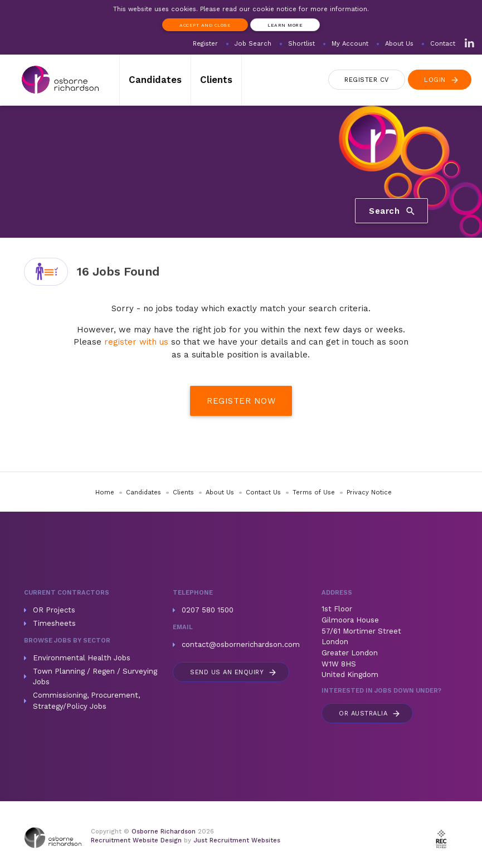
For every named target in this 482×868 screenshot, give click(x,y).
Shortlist (301, 44)
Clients (216, 80)
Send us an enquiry (234, 672)
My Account (350, 44)
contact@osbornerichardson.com (241, 644)
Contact (443, 44)
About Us (399, 44)
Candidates (155, 80)
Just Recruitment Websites (237, 840)
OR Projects (54, 610)
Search (393, 211)
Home (105, 492)
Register (205, 44)
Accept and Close (205, 25)
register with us (136, 342)
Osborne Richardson (164, 832)
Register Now (241, 401)
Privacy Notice (369, 492)
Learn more (285, 25)
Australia (370, 713)
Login (442, 80)
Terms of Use (314, 492)
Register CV (367, 80)
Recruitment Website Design (136, 840)
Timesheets (54, 623)
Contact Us (263, 492)
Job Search (253, 44)
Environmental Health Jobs (82, 658)
